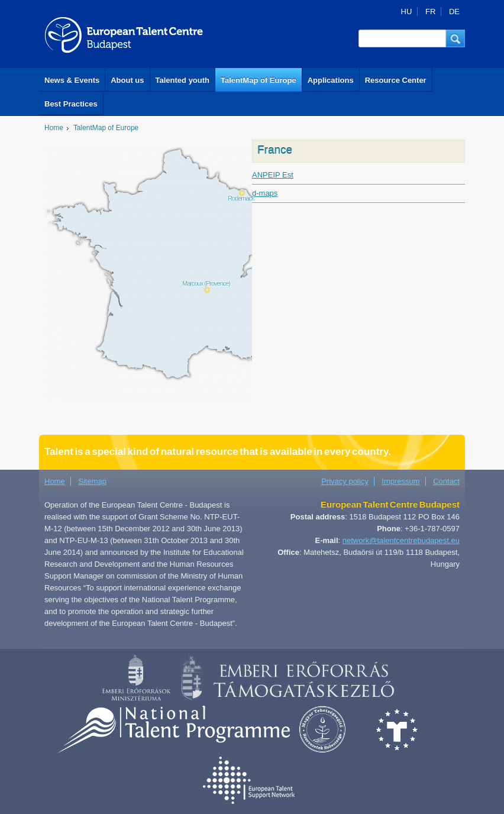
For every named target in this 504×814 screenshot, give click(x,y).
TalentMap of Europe (259, 80)
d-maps (265, 193)
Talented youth (182, 80)
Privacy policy (345, 481)
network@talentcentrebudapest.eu (401, 540)
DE (454, 12)
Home (54, 128)
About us (127, 80)
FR (430, 12)
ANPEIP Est (273, 175)
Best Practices (71, 104)
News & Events (72, 80)
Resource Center (396, 80)
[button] (455, 38)
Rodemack (241, 198)
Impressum (400, 481)
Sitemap (92, 481)
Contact (446, 481)
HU (407, 12)
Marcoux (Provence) (206, 283)
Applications (331, 80)
